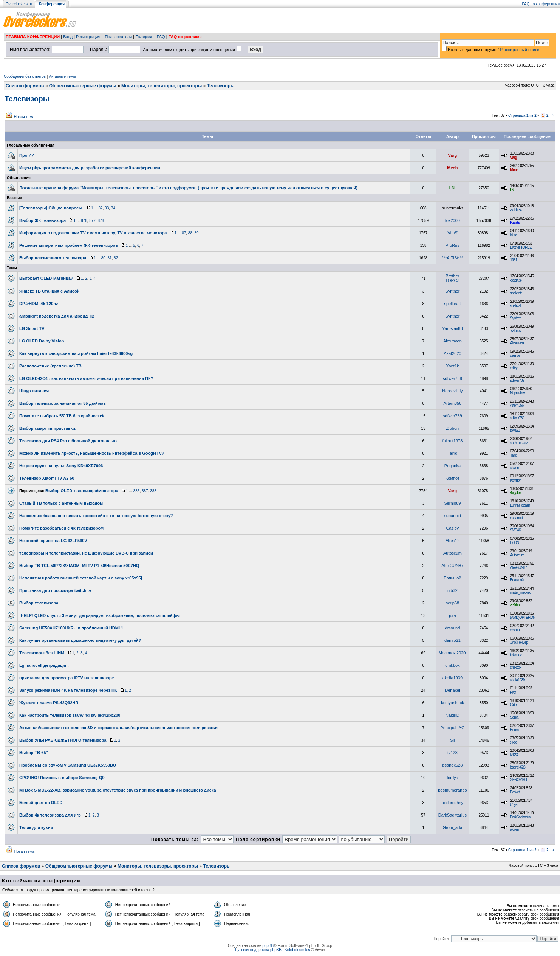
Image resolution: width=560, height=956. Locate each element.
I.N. (452, 188)
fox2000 (452, 220)
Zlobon (453, 428)
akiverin (515, 468)
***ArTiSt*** (452, 258)
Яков (514, 742)
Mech (452, 168)
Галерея (144, 37)
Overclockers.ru (19, 4)
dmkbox (452, 665)
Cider (514, 705)
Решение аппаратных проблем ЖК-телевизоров (69, 245)
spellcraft (516, 293)
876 (84, 221)
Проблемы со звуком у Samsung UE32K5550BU (68, 765)
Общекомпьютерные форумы (83, 86)
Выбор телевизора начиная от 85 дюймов (63, 403)
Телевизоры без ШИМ (42, 653)
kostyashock (452, 703)
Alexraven (452, 341)
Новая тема (24, 117)
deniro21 (452, 640)
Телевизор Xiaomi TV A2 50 (47, 478)
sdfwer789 (452, 378)
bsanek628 (452, 765)
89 (197, 233)
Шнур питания (34, 391)
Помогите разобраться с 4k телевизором (61, 528)
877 (92, 221)
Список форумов (25, 86)
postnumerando (452, 790)
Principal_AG (452, 728)
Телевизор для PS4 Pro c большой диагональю (68, 441)
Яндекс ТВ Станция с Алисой (49, 291)
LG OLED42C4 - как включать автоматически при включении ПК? (86, 378)
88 (190, 233)
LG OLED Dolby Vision (42, 341)
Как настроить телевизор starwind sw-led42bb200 (70, 715)
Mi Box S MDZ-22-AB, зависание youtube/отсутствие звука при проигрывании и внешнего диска (118, 790)
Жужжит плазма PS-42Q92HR (49, 703)
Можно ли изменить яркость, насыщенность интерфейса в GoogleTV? (92, 453)
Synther (452, 291)
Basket (515, 792)
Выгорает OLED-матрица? (46, 278)
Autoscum (452, 553)
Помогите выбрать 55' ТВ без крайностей (62, 416)
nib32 (452, 590)
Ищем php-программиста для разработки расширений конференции (90, 168)
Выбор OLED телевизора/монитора (82, 491)
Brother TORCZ (521, 247)
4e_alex (516, 493)
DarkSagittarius (452, 815)
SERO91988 (519, 780)
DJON (514, 543)
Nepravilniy (452, 391)
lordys (452, 778)
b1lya (514, 805)
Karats (515, 222)
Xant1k (452, 366)
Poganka (452, 466)
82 (116, 258)
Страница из (522, 115)
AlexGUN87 (452, 566)
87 (184, 233)
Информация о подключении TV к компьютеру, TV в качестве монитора (93, 233)
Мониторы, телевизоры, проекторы (162, 86)
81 (109, 258)
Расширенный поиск (520, 50)
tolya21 (515, 430)
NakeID (452, 715)
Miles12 (452, 541)
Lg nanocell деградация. (44, 665)
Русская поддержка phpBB (258, 950)
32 (100, 208)
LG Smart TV (32, 328)
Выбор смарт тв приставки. (48, 428)
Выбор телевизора (39, 603)
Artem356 (453, 403)
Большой (452, 578)
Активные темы (62, 77)
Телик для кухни (36, 827)
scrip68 (452, 603)
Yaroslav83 (452, 328)
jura (452, 615)
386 (137, 491)
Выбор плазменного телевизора (53, 258)
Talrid (452, 453)
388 (153, 491)
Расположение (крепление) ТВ (50, 366)
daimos (515, 356)
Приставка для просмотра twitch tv (55, 590)
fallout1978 (452, 441)
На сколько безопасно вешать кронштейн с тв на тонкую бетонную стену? (96, 516)
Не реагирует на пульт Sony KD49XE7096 (61, 466)
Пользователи (118, 37)
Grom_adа (452, 827)
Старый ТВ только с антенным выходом (61, 503)
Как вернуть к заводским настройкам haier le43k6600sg (76, 353)
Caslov (453, 528)
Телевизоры (221, 86)
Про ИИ (27, 155)
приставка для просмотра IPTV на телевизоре (67, 678)
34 (113, 208)
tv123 (452, 753)
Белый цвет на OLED (41, 803)
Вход (68, 37)
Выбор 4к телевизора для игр (50, 815)
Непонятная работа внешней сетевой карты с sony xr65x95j (81, 578)
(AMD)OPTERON (523, 617)
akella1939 (452, 678)
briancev (516, 655)
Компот (452, 478)
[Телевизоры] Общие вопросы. (51, 208)
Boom (514, 730)
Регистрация (88, 37)
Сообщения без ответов (25, 77)
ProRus (452, 245)
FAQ (161, 37)
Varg (452, 155)
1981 (514, 260)
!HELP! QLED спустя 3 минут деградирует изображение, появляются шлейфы (100, 615)
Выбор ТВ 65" (34, 753)
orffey (514, 368)
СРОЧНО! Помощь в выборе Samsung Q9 (62, 778)
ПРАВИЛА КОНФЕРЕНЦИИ (33, 37)
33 (107, 208)
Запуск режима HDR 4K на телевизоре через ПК (68, 690)
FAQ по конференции (541, 4)
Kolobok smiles (297, 950)
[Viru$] (453, 233)
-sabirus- (516, 210)
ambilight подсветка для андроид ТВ (57, 316)
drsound (453, 628)
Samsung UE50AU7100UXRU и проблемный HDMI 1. (72, 628)
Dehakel (452, 690)
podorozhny (453, 803)
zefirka (515, 605)
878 (101, 221)
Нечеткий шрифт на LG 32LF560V (53, 541)
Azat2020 (452, 353)
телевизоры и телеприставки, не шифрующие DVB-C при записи (86, 553)
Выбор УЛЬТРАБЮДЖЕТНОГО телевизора (63, 740)
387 (145, 491)
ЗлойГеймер (519, 642)
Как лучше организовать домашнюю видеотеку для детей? (80, 640)
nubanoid (452, 516)
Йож (513, 235)
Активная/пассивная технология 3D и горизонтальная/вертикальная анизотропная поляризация (119, 728)
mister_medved (521, 593)
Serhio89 (452, 503)
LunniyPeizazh (520, 505)
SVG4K (515, 530)
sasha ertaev (519, 443)
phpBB (268, 946)
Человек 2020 (452, 653)
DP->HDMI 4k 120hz (39, 304)
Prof (513, 692)
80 (103, 258)
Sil (452, 740)
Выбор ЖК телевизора (43, 220)
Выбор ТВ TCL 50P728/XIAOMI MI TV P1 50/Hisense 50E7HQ (79, 566)
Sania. (514, 717)
